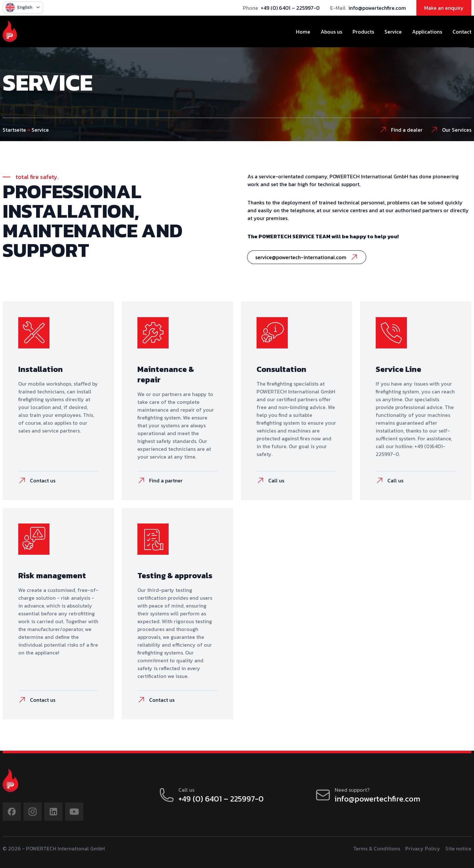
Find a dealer (401, 130)
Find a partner (160, 480)
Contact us (37, 480)
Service (393, 32)
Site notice (458, 848)
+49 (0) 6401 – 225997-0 (290, 8)
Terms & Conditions (377, 848)
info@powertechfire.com (377, 8)
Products (363, 32)
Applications (427, 32)
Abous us (331, 32)
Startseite (14, 130)
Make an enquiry (444, 8)
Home (303, 32)
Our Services (451, 130)
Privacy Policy (423, 848)
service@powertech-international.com (307, 257)
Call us (270, 480)
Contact (462, 32)
